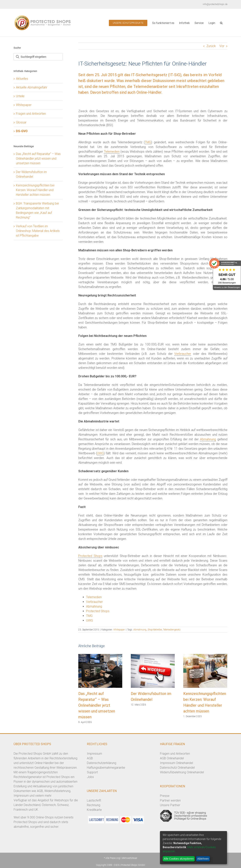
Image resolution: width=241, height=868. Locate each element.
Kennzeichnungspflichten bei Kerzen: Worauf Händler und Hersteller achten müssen (35, 190)
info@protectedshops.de (215, 4)
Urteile (20, 96)
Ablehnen (203, 859)
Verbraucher (183, 354)
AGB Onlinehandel (172, 758)
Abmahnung (208, 439)
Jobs (90, 777)
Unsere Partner (170, 805)
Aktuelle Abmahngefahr (32, 87)
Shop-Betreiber (155, 630)
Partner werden (170, 800)
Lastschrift (94, 800)
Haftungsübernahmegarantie (106, 768)
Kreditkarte (94, 810)
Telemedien (112, 152)
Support (92, 772)
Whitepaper (119, 630)
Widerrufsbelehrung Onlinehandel (182, 772)
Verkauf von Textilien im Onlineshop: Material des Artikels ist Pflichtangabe (38, 231)
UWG (100, 453)
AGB (90, 758)
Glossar (21, 122)
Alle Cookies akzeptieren (179, 859)
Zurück (211, 46)
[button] (221, 23)
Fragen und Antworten (31, 114)
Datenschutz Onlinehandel (177, 768)
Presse (165, 796)
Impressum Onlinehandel (176, 763)
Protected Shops (90, 556)
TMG (148, 142)
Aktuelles (22, 79)
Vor (222, 46)
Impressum (94, 754)
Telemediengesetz (172, 630)
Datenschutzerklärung (102, 763)
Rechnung (94, 805)
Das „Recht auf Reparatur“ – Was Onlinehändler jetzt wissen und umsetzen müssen (97, 705)
